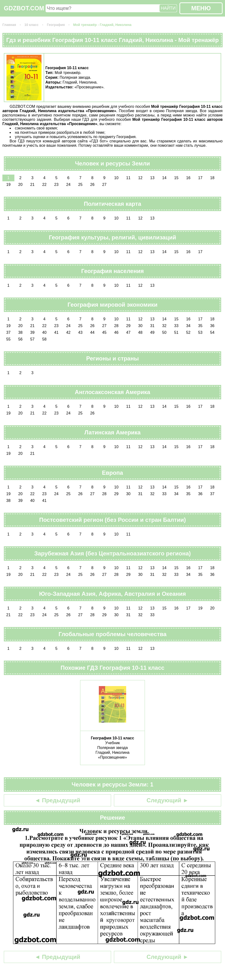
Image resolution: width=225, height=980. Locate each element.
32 (164, 326)
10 (116, 178)
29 (128, 326)
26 (92, 185)
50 (164, 332)
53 (200, 332)
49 (152, 332)
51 (176, 332)
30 (140, 326)
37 (8, 332)
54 (212, 332)
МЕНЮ (201, 8)
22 (44, 185)
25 (80, 185)
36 (212, 326)
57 (32, 339)
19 (8, 185)
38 (20, 332)
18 (212, 178)
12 (140, 178)
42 (68, 332)
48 (140, 332)
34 (188, 326)
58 (44, 339)
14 (164, 178)
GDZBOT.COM (24, 8)
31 (152, 326)
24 (68, 185)
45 (104, 332)
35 (200, 326)
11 (128, 178)
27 (104, 185)
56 (20, 339)
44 (92, 332)
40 (44, 332)
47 (128, 332)
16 (188, 178)
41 (56, 332)
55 (8, 339)
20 (20, 185)
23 (56, 185)
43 (80, 332)
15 (176, 178)
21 (32, 185)
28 (116, 326)
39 (32, 332)
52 (188, 332)
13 (152, 178)
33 (176, 326)
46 (116, 332)
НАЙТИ (168, 8)
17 (200, 178)
